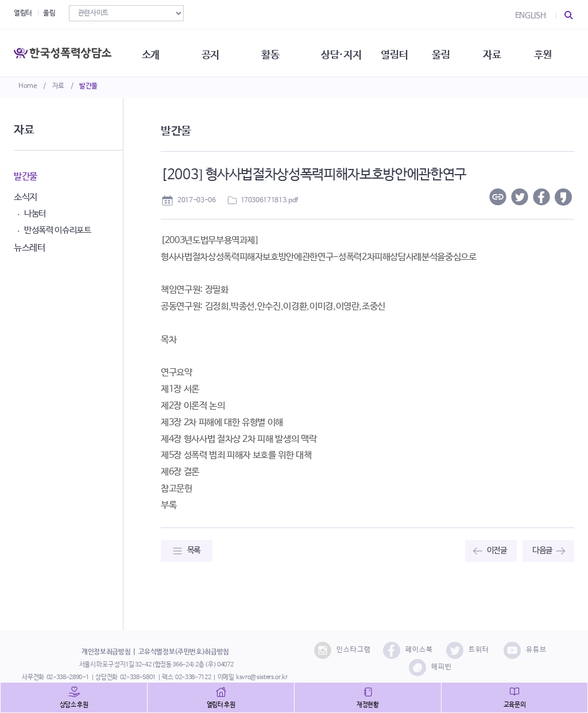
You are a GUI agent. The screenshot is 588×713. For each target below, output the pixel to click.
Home (28, 86)
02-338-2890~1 (68, 677)
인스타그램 (343, 650)
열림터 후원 (221, 705)
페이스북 (408, 650)
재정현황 (368, 705)
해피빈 (430, 668)
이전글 (497, 550)
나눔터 (35, 213)
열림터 (23, 13)
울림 (49, 13)
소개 (154, 52)
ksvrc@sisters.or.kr (262, 677)
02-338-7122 (193, 677)
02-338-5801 (138, 677)
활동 (275, 52)
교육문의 (515, 705)
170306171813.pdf (269, 201)
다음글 (542, 550)
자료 (58, 86)
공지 (214, 52)
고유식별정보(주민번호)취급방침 (184, 652)
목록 (194, 550)
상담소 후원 (74, 705)
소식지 (26, 197)
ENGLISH (531, 16)
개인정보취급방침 (106, 652)
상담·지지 (347, 52)
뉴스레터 (30, 248)
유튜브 (525, 650)
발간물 (88, 86)
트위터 (468, 650)
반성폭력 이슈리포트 (58, 230)
